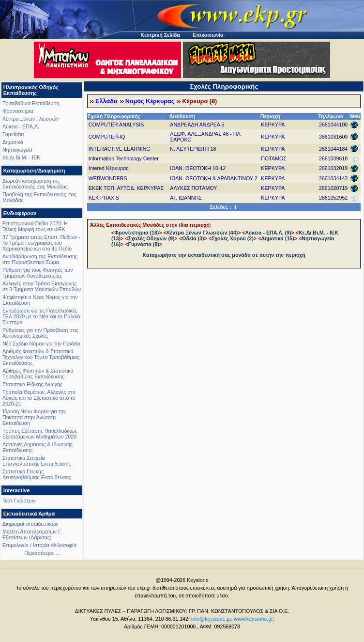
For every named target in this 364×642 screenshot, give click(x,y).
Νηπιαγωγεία (17, 150)
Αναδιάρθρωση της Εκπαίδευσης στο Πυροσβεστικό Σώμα (40, 259)
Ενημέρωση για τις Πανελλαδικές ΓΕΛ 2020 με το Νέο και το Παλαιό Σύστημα (41, 316)
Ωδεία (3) (193, 238)
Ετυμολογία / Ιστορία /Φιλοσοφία (39, 545)
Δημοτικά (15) (278, 238)
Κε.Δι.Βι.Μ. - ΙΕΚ (21, 157)
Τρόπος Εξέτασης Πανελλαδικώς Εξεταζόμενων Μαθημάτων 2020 (40, 434)
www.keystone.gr (253, 619)
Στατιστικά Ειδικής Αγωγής (32, 384)
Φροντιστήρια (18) (136, 233)
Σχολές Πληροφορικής (224, 86)
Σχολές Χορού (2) (233, 238)
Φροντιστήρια (18, 111)
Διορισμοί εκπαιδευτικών (30, 524)
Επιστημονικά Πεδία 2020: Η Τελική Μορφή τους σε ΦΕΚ (35, 226)
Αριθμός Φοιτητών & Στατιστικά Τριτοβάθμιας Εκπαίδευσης (38, 374)
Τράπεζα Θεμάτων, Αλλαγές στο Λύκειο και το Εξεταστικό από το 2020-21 (39, 398)
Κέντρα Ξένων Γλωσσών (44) (202, 233)
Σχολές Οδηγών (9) (151, 238)
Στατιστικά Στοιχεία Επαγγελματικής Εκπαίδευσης (37, 461)
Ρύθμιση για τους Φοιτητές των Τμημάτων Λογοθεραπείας (38, 273)
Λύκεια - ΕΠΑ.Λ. (21, 126)
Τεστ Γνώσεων (19, 501)
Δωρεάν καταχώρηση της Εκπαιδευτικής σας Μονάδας (35, 184)
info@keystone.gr (211, 619)
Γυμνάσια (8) (143, 244)
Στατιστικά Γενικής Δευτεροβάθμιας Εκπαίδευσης (37, 474)
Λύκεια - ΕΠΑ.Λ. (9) (268, 233)
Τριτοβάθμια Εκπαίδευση (31, 103)
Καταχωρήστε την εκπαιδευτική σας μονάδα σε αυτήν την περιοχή (224, 255)
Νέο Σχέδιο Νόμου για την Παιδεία (41, 344)
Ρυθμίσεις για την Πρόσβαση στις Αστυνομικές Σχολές (40, 333)
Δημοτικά (13, 142)
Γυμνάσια (13, 134)
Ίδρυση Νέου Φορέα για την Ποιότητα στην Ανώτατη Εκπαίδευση (34, 417)
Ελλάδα (106, 101)
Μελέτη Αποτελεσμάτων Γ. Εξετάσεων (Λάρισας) (32, 534)
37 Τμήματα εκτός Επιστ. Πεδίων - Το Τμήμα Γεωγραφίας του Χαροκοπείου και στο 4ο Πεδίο (41, 243)
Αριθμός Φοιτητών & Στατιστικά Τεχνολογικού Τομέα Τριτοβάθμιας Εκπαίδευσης (41, 357)
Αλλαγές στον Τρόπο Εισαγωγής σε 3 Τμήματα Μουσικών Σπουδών (42, 286)
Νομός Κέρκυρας (150, 101)
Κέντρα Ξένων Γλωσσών (30, 119)
